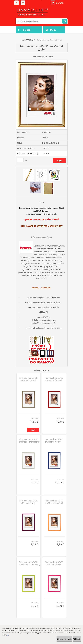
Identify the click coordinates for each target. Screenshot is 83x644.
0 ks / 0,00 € (60, 3)
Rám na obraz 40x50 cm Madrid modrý (54, 441)
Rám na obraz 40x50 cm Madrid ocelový (28, 379)
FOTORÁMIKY (31, 40)
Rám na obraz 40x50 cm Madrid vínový (28, 502)
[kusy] (20, 160)
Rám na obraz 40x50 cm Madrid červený (54, 379)
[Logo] (33, 12)
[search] (65, 21)
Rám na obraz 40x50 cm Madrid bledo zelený (30, 563)
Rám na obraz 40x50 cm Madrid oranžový (54, 502)
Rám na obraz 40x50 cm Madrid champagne (29, 441)
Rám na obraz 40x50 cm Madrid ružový (54, 563)
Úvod (23, 40)
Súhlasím (77, 639)
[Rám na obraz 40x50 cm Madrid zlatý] (42, 61)
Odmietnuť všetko (64, 639)
